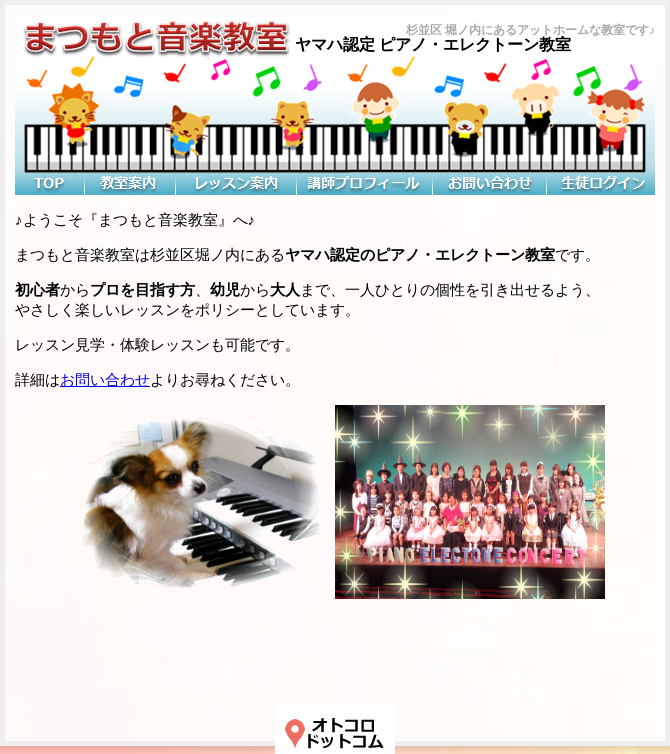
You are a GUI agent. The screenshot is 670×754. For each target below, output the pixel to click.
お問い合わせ (105, 379)
